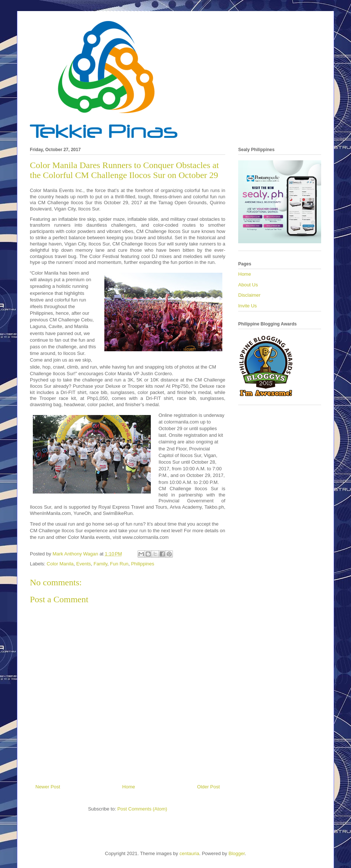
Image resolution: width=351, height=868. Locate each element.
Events (84, 564)
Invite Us (248, 306)
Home (129, 787)
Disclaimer (249, 295)
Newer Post (48, 787)
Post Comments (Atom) (142, 809)
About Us (248, 285)
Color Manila (60, 564)
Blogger (237, 853)
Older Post (208, 787)
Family (100, 564)
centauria (189, 853)
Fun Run (119, 564)
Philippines (143, 564)
